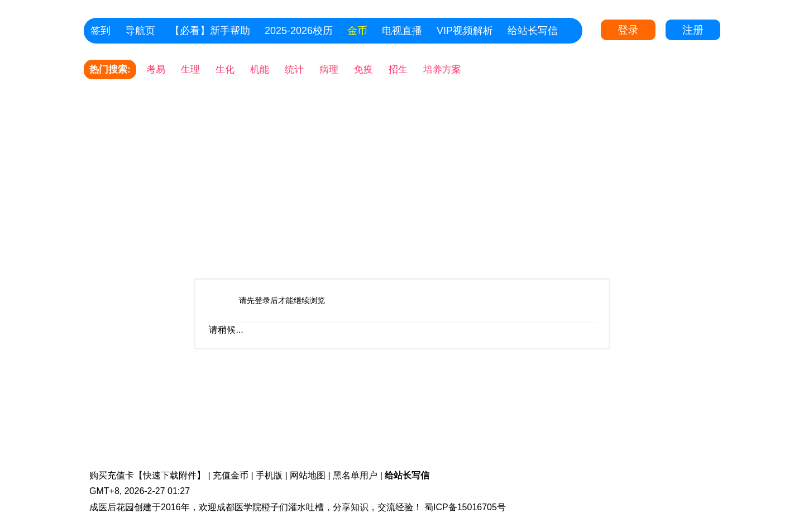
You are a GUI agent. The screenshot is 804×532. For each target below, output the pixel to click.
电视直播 (402, 31)
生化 (225, 70)
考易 (156, 70)
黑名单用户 (355, 475)
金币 (357, 31)
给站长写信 (533, 31)
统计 (294, 70)
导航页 (140, 31)
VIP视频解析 (465, 31)
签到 (100, 31)
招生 (398, 70)
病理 (329, 70)
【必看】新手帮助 (210, 31)
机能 (260, 70)
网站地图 (308, 475)
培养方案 (442, 70)
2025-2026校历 (299, 31)
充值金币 (231, 475)
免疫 (363, 70)
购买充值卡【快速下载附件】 (147, 475)
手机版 (269, 475)
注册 (693, 30)
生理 (190, 70)
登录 (628, 30)
